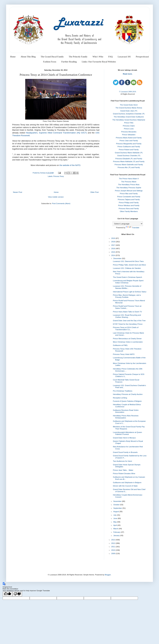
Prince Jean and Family (129, 141)
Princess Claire (129, 126)
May (115, 522)
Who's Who (98, 57)
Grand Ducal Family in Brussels (125, 452)
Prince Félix (129, 123)
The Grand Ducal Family (52, 57)
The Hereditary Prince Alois (129, 185)
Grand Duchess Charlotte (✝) (129, 156)
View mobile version (56, 197)
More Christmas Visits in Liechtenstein (128, 342)
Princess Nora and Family (129, 209)
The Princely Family (78, 57)
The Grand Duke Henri (129, 105)
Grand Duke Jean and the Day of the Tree (129, 321)
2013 (114, 540)
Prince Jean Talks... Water (123, 470)
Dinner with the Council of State (125, 486)
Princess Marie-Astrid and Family (129, 138)
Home (13, 57)
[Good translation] (7, 594)
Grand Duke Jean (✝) (129, 111)
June (116, 518)
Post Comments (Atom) (61, 203)
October (117, 505)
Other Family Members (129, 211)
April (115, 525)
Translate (133, 228)
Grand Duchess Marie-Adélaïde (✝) (129, 153)
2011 (114, 547)
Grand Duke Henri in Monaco (124, 438)
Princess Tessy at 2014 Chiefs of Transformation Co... (126, 328)
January (117, 535)
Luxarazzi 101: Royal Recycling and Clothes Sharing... (127, 316)
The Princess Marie (129, 182)
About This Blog (28, 57)
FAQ (110, 57)
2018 (114, 242)
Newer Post (18, 192)
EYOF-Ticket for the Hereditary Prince (128, 324)
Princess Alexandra (129, 132)
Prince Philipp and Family (129, 203)
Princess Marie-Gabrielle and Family (129, 165)
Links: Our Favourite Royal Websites (99, 62)
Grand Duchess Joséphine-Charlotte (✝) (129, 114)
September (118, 508)
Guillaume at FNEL (120, 345)
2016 (114, 249)
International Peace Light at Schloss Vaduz (130, 292)
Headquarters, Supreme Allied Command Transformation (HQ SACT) (56, 133)
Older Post (94, 192)
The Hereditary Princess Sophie (129, 188)
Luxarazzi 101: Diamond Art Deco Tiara (128, 261)
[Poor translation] (17, 594)
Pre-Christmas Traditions (123, 391)
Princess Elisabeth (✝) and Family (129, 159)
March (116, 529)
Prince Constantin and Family (129, 197)
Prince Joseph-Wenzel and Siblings (129, 191)
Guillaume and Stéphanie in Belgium (127, 483)
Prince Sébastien (129, 135)
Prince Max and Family (129, 194)
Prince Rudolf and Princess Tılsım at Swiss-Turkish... (127, 307)
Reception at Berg (120, 398)
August (116, 512)
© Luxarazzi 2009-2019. (128, 92)
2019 (114, 238)
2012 (114, 543)
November (118, 501)
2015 (114, 252)
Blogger (108, 575)
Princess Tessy (59, 176)
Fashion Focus (50, 62)
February (117, 532)
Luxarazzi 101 (124, 57)
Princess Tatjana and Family (129, 200)
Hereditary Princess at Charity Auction (128, 394)
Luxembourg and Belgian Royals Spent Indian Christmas (128, 282)
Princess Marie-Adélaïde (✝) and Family (129, 161)
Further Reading (69, 62)
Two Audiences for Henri (123, 461)
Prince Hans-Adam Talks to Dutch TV (127, 312)
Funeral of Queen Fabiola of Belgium (127, 401)
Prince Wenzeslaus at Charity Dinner (127, 339)
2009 (114, 553)
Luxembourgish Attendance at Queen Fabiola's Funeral (128, 433)
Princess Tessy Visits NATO (124, 354)
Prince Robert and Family (129, 150)
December (118, 258)
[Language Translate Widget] (128, 224)
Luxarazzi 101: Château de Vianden (127, 268)
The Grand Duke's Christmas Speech (128, 277)
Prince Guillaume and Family (129, 147)
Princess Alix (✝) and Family (129, 167)
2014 (114, 255)
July (115, 515)
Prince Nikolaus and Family (129, 205)
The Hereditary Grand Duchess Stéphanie (129, 120)
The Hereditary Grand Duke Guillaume (129, 117)
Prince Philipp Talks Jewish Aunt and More (129, 265)
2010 (114, 550)
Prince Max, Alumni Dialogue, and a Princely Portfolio (127, 296)
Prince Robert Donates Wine (124, 473)
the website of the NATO (70, 165)
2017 (114, 245)
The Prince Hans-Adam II (129, 179)
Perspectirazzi (142, 57)
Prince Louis (129, 129)
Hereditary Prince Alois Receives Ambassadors (126, 417)
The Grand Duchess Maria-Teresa (129, 108)
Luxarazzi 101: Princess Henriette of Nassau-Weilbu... (127, 287)
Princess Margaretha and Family (129, 144)
